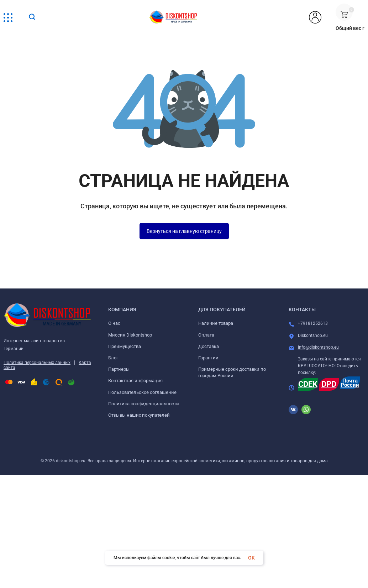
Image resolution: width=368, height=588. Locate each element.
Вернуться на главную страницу (184, 231)
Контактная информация (135, 381)
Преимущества (125, 346)
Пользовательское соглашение (142, 392)
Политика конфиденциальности (144, 404)
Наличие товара (216, 323)
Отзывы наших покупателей (139, 415)
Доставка (209, 346)
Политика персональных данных (37, 363)
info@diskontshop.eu (318, 347)
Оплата (206, 335)
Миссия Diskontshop (130, 335)
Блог (113, 358)
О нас (114, 323)
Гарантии (208, 358)
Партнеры (119, 369)
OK (251, 558)
